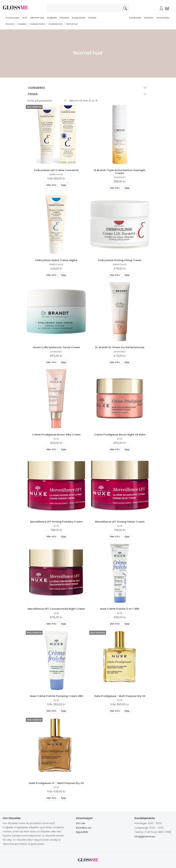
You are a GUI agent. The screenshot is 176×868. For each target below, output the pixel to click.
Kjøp (64, 185)
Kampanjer (135, 18)
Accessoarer (12, 18)
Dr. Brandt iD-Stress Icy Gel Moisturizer (120, 347)
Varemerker (163, 18)
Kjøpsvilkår (82, 832)
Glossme (10, 24)
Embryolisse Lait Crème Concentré (56, 170)
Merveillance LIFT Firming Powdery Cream (56, 522)
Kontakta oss (84, 828)
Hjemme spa (37, 18)
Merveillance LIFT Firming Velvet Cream (120, 522)
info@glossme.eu (145, 837)
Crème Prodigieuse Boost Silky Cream (56, 435)
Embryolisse (56, 174)
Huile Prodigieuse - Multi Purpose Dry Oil (120, 696)
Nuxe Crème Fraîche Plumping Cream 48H (56, 696)
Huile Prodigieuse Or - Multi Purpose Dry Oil (56, 783)
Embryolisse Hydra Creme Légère (56, 260)
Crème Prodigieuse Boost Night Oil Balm (120, 435)
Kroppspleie (79, 18)
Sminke (92, 18)
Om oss (81, 823)
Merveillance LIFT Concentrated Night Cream (56, 609)
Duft (25, 18)
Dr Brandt (120, 177)
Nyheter (149, 18)
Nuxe (56, 439)
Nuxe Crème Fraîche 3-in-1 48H (120, 609)
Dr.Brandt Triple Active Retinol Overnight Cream (120, 172)
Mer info (51, 185)
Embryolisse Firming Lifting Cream (120, 260)
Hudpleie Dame (37, 24)
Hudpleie (52, 18)
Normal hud (72, 24)
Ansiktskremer (55, 24)
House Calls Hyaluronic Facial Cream (56, 347)
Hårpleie (64, 18)
